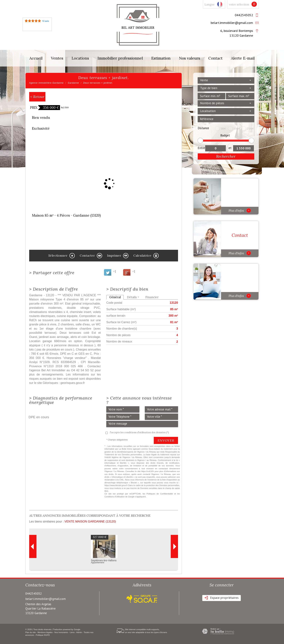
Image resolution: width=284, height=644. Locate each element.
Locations (80, 58)
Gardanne (73, 83)
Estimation (161, 58)
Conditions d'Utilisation (115, 497)
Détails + (133, 297)
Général (115, 297)
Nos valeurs (190, 58)
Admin (79, 632)
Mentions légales (45, 632)
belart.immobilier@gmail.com (232, 23)
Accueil (36, 58)
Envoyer (166, 440)
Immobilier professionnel (120, 58)
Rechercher (226, 156)
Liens (72, 632)
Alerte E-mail (243, 58)
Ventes (57, 58)
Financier (152, 297)
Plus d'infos (240, 210)
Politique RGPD (43, 635)
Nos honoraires (61, 632)
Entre (201, 148)
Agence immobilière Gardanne (46, 83)
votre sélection (239, 4)
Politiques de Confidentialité (160, 494)
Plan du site (31, 632)
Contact (215, 58)
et (230, 148)
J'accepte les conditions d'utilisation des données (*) (139, 432)
